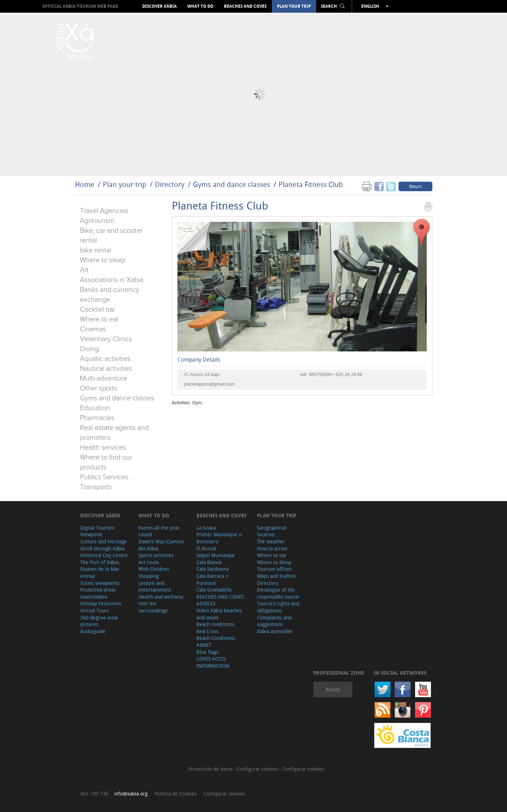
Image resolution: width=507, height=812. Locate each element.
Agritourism (97, 221)
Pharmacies (97, 418)
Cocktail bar (98, 310)
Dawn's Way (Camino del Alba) (161, 545)
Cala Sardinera (212, 569)
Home (85, 184)
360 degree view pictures (99, 621)
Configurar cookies (258, 769)
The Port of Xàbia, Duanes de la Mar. (101, 566)
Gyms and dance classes (231, 184)
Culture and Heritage (104, 541)
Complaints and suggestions (274, 621)
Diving (89, 349)
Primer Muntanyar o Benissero (219, 538)
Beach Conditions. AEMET (216, 641)
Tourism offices (274, 569)
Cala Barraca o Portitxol (212, 579)
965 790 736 (94, 794)
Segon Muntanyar (216, 555)
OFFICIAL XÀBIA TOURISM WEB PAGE (80, 6)
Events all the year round (159, 531)
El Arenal (206, 548)
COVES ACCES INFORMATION (213, 662)
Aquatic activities (105, 359)
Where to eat (99, 319)
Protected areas (98, 590)
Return (415, 186)
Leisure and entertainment (155, 586)
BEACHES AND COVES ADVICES (220, 600)
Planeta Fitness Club (311, 184)
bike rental (96, 250)
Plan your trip (294, 6)
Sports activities (156, 555)
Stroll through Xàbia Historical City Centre (104, 552)
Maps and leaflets (277, 576)
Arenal (88, 576)
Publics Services (104, 477)
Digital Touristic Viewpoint (98, 531)
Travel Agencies (104, 211)
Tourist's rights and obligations (278, 607)
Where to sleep (103, 260)
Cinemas (93, 329)
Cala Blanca (209, 562)
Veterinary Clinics (106, 339)
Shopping (149, 576)
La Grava (206, 528)
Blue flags (207, 652)
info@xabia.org (131, 794)
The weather (271, 541)
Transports (96, 487)
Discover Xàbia (159, 6)
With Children (154, 569)
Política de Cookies (176, 794)
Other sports (99, 388)
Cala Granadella (214, 590)
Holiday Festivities (101, 603)
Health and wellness (161, 597)
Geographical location (272, 531)
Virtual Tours (95, 610)
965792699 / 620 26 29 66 (336, 374)
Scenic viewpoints (100, 583)
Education (95, 408)
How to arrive (272, 548)
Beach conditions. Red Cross (216, 628)
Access (333, 689)
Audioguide (93, 631)
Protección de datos (211, 769)
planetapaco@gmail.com (210, 384)
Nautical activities (106, 369)
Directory (170, 184)
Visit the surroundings (153, 607)
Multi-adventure (104, 379)
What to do (200, 6)
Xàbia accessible (275, 631)
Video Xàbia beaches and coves (219, 614)
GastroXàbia (94, 597)
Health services (103, 448)
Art (84, 270)
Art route (149, 562)
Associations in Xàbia (112, 280)
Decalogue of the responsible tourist (278, 593)
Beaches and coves (245, 6)
